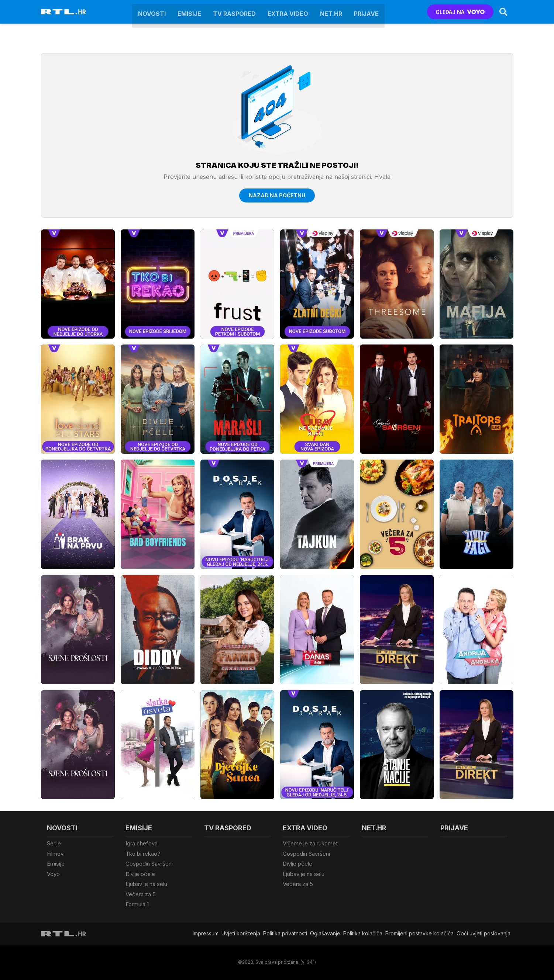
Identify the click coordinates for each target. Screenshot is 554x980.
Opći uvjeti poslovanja (484, 933)
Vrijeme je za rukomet (310, 843)
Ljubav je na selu (146, 884)
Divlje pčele (140, 874)
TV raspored (234, 12)
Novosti (152, 12)
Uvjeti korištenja (241, 933)
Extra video (288, 12)
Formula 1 (137, 904)
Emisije (189, 12)
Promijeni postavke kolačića (419, 933)
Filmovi (56, 854)
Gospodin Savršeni (149, 864)
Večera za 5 (141, 894)
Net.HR (331, 12)
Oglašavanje (325, 933)
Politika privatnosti (285, 933)
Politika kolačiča (363, 933)
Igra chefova (142, 843)
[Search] (503, 12)
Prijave (366, 12)
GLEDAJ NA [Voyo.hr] (460, 12)
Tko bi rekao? (143, 854)
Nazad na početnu (277, 195)
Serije (54, 843)
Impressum (206, 933)
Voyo (53, 874)
